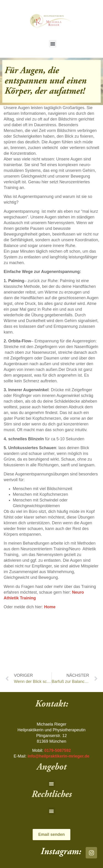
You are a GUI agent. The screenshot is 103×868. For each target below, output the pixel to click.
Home (50, 607)
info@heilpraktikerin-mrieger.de (59, 756)
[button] (53, 44)
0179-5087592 (58, 750)
